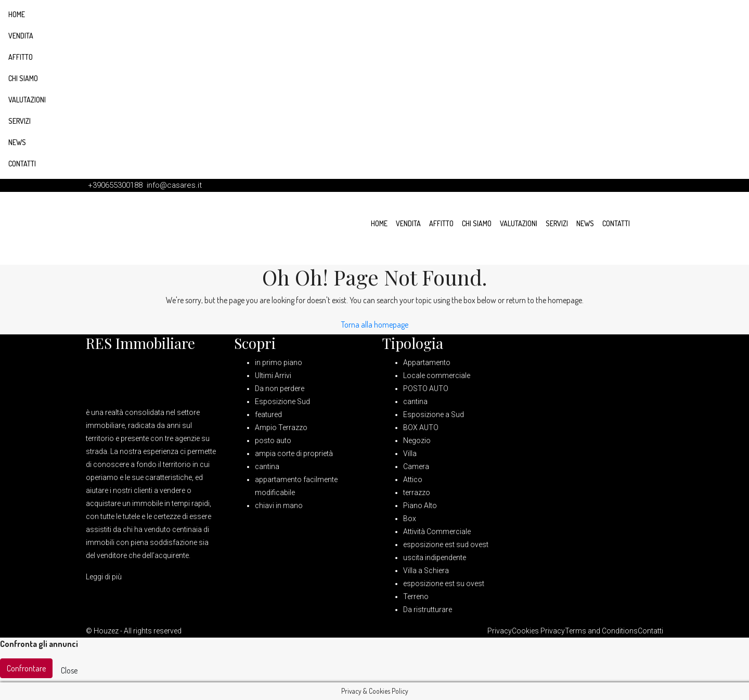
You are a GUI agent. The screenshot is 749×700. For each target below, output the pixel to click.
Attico (413, 479)
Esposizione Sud (282, 401)
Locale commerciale (437, 375)
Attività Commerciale (437, 532)
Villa (410, 453)
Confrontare (26, 668)
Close (69, 670)
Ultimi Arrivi (273, 375)
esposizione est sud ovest (446, 545)
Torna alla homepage (375, 325)
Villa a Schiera (426, 571)
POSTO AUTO (426, 388)
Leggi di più (104, 577)
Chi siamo (23, 78)
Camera (416, 466)
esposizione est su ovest (444, 584)
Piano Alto (420, 505)
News (17, 142)
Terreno (416, 597)
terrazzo (417, 492)
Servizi (20, 121)
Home (17, 14)
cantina (267, 466)
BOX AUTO (421, 427)
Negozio (417, 440)
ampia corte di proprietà (294, 453)
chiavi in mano (279, 505)
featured (268, 414)
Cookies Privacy (538, 631)
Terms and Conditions (601, 631)
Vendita (21, 36)
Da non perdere (280, 388)
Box (410, 518)
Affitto (21, 57)
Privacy (500, 631)
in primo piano (279, 362)
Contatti (22, 164)
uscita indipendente (435, 558)
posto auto (273, 440)
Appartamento (427, 362)
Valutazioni (27, 100)
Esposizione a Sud (434, 414)
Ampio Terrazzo (281, 427)
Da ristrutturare (428, 610)
